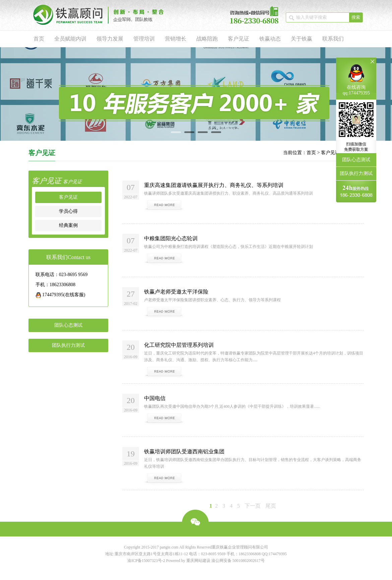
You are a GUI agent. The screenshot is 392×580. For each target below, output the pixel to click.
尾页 (271, 506)
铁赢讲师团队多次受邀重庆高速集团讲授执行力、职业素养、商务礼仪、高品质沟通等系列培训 (228, 193)
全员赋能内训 (70, 39)
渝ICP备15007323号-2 (146, 561)
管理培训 (144, 39)
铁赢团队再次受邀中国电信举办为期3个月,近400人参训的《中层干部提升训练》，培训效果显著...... (232, 406)
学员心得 (68, 211)
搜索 (356, 17)
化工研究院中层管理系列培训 (179, 345)
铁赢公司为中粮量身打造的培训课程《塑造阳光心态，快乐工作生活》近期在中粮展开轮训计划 (228, 247)
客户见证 (239, 39)
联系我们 (333, 39)
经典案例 (68, 225)
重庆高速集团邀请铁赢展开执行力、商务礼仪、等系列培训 (214, 185)
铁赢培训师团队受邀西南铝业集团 (184, 452)
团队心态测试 (68, 325)
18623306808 (250, 554)
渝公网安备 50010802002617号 (238, 561)
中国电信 (155, 398)
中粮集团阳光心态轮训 (171, 238)
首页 (39, 39)
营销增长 (176, 39)
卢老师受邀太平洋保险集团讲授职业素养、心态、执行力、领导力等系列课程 (212, 300)
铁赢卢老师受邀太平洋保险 (176, 292)
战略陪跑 (207, 39)
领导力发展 (110, 39)
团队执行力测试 (68, 345)
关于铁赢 (302, 39)
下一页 (253, 506)
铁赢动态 (270, 39)
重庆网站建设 (198, 561)
